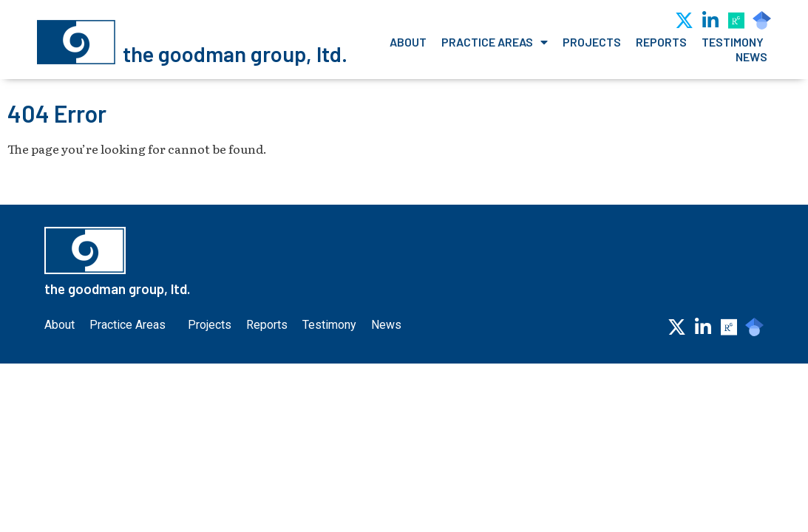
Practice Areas (495, 42)
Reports (661, 42)
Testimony (733, 42)
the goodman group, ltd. (235, 54)
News (751, 57)
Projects (592, 42)
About (408, 42)
